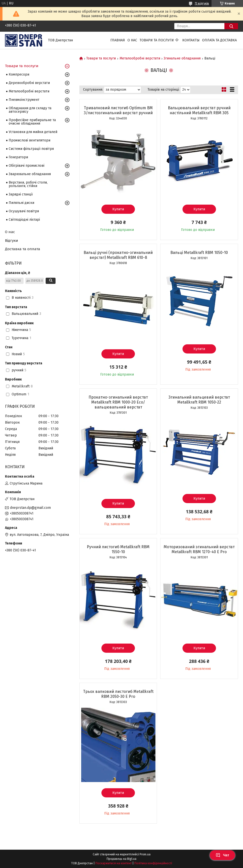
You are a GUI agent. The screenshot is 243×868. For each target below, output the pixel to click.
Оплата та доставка (219, 40)
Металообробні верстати (140, 58)
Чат (222, 855)
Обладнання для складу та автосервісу (30, 110)
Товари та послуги (157, 40)
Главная (118, 40)
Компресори (19, 74)
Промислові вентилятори (30, 140)
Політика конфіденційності (153, 863)
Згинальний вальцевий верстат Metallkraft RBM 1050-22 (199, 400)
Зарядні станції (21, 194)
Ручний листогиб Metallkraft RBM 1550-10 (118, 549)
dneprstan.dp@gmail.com (30, 508)
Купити (118, 209)
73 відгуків (202, 3)
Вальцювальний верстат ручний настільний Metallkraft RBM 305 (199, 110)
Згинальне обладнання (182, 58)
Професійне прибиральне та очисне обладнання (32, 122)
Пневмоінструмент (24, 100)
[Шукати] (231, 26)
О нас (132, 40)
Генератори (18, 157)
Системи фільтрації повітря (31, 149)
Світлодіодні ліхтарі (24, 220)
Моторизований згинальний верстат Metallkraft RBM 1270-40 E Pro (199, 549)
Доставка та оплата (23, 249)
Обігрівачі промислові (27, 166)
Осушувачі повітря (24, 211)
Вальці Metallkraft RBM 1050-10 (199, 253)
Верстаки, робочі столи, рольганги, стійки (28, 184)
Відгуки (12, 241)
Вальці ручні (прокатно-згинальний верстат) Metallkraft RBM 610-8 (118, 255)
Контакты (191, 40)
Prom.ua (145, 854)
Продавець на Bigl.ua (121, 859)
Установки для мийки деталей (33, 132)
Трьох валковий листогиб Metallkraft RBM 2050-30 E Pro (118, 694)
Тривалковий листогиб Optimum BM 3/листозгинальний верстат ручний (118, 110)
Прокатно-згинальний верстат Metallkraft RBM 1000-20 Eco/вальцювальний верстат (118, 402)
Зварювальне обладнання (30, 174)
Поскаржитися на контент (114, 863)
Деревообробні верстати (29, 83)
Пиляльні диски (21, 203)
